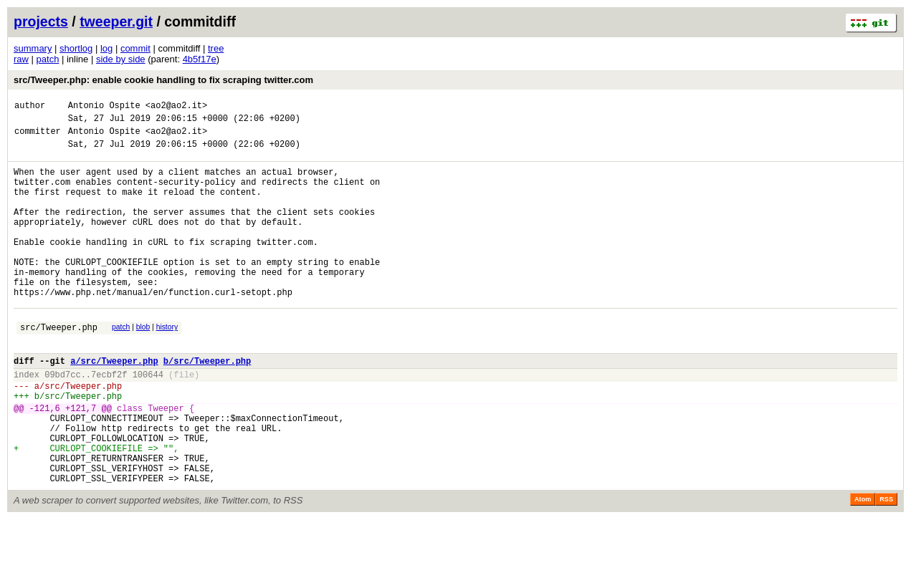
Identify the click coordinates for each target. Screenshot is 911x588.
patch (48, 59)
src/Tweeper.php (59, 368)
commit (135, 48)
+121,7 (81, 462)
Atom (863, 568)
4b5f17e (200, 59)
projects (41, 21)
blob (143, 366)
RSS (886, 568)
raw (21, 59)
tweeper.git (116, 21)
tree (216, 48)
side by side (121, 59)
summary (33, 48)
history (167, 366)
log (106, 48)
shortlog (76, 48)
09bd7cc (62, 421)
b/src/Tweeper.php (207, 406)
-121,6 (45, 462)
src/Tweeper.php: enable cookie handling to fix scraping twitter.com (163, 80)
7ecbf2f (109, 421)
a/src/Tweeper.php (114, 406)
